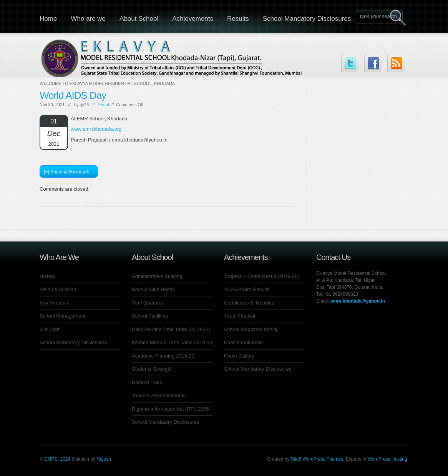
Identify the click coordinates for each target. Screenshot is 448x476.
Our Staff (50, 329)
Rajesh (104, 459)
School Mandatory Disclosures (307, 19)
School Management (62, 316)
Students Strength (152, 369)
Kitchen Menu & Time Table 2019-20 (172, 342)
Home (48, 19)
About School (139, 19)
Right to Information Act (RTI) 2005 (170, 409)
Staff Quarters (147, 303)
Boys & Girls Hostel (153, 289)
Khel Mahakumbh (243, 342)
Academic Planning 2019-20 (163, 356)
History (47, 276)
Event (104, 105)
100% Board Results (247, 289)
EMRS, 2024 (57, 459)
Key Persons (54, 303)
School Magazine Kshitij (251, 329)
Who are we (88, 19)
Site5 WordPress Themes (317, 459)
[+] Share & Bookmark (66, 172)
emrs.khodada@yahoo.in (358, 301)
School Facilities (150, 316)
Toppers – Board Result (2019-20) (262, 276)
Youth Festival (240, 316)
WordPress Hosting (387, 459)
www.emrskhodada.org (96, 129)
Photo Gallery (239, 356)
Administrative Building (157, 276)
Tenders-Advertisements (159, 395)
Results (238, 19)
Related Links (147, 382)
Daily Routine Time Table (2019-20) (171, 329)
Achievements (193, 19)
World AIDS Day (73, 95)
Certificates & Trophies (249, 303)
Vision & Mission (58, 289)
